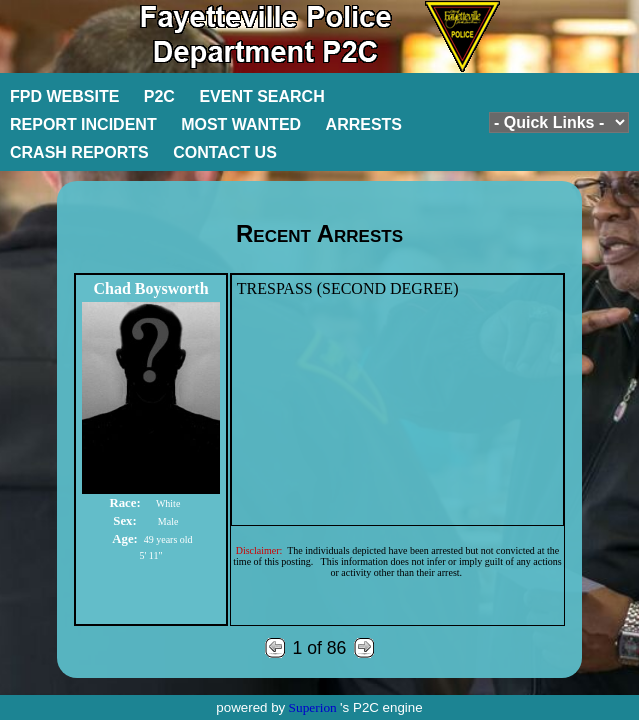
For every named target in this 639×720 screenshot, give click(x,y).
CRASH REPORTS (79, 152)
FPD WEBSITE (64, 96)
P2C (159, 96)
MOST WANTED (241, 124)
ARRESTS (364, 124)
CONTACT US (225, 152)
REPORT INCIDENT (83, 124)
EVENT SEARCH (261, 96)
